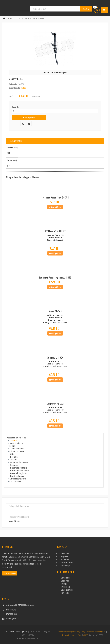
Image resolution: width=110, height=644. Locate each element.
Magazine (65, 556)
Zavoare (13, 460)
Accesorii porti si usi (15, 18)
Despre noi (65, 553)
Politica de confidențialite (96, 632)
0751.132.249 (11, 610)
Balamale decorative (19, 462)
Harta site (65, 593)
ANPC (86, 635)
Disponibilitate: (14, 88)
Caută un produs (67, 590)
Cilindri (13, 454)
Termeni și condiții (69, 635)
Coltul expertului (67, 562)
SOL (80, 635)
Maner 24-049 (55, 311)
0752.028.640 (11, 614)
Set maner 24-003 (55, 404)
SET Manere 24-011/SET (55, 231)
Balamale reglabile (19, 473)
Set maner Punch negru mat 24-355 (55, 278)
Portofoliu (65, 559)
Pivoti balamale (17, 476)
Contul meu (65, 578)
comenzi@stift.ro (13, 618)
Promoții (64, 584)
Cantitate (15, 107)
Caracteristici (16, 141)
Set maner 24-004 (55, 358)
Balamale (14, 465)
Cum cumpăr (66, 565)
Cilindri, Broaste (17, 451)
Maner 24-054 (14, 521)
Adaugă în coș (29, 117)
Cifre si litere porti (18, 479)
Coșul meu (65, 581)
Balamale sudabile (19, 468)
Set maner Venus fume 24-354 (55, 197)
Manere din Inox (17, 443)
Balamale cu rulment (20, 470)
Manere (28, 18)
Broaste (14, 457)
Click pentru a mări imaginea (55, 72)
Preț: (11, 96)
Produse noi (65, 587)
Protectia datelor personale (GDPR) (71, 632)
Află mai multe (10, 573)
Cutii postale (15, 481)
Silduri (12, 446)
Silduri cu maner (17, 449)
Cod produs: (13, 84)
